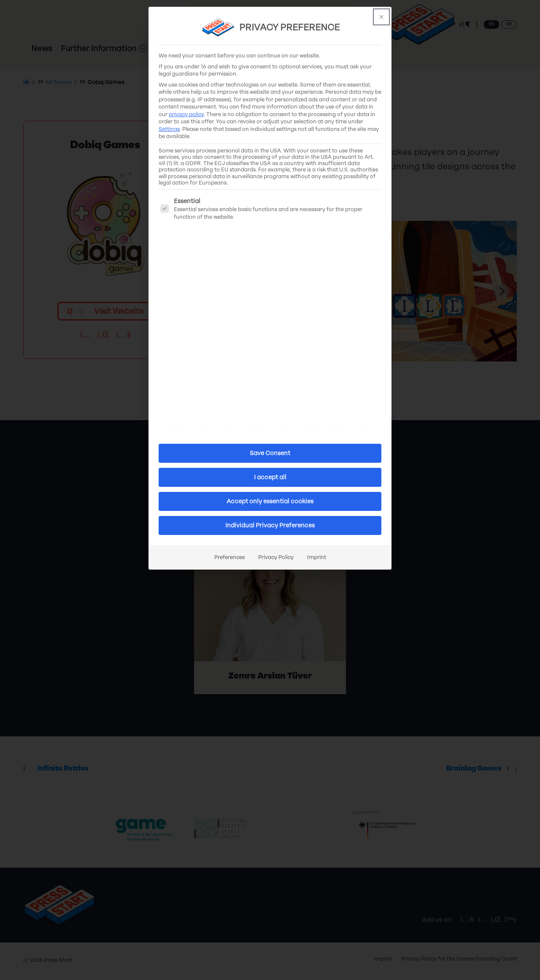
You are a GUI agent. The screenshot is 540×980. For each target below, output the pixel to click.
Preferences (229, 557)
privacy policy (186, 114)
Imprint (317, 557)
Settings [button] (169, 129)
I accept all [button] (270, 477)
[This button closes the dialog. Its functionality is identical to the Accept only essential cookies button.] (381, 17)
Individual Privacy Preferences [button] (270, 525)
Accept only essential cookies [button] (270, 501)
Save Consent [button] (270, 453)
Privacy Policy (276, 557)
